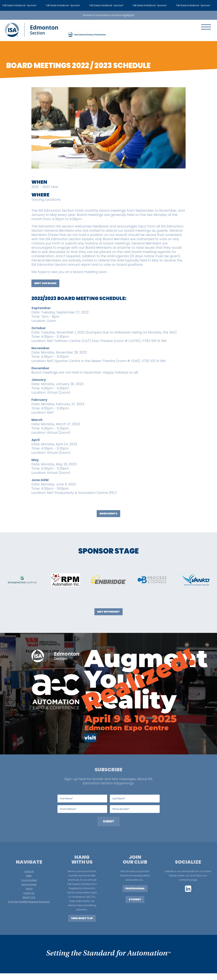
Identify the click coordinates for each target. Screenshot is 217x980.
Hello (29, 876)
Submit (109, 821)
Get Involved (29, 884)
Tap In (29, 889)
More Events (108, 514)
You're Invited (29, 880)
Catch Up (29, 893)
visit (90, 738)
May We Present (108, 612)
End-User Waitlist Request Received (29, 902)
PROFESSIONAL (135, 888)
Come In (29, 871)
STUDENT (135, 899)
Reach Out (29, 897)
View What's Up (82, 918)
